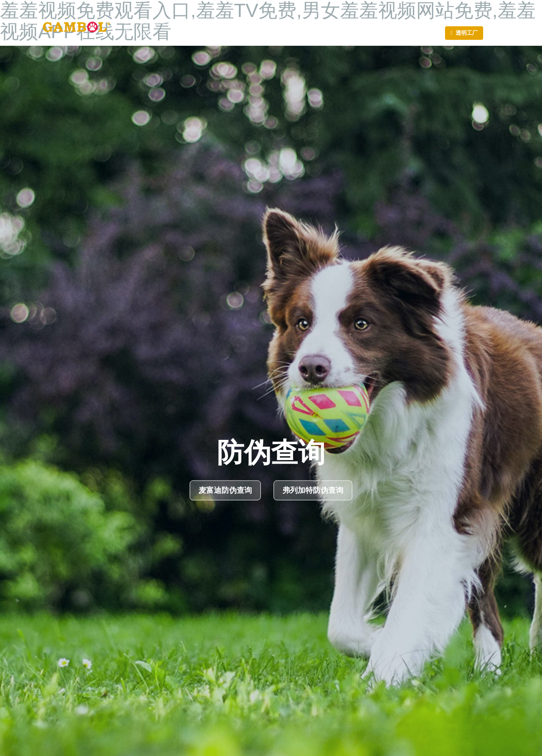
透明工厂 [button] (467, 33)
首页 (127, 26)
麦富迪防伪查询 (225, 490)
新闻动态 (222, 26)
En (460, 21)
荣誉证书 (251, 26)
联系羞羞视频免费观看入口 (399, 26)
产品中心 (280, 26)
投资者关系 (347, 26)
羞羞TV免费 (312, 26)
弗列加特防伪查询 (313, 490)
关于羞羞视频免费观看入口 (171, 26)
